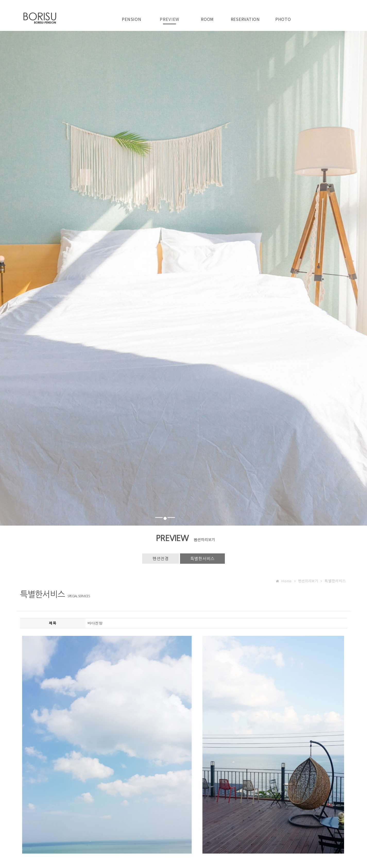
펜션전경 (161, 559)
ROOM (207, 19)
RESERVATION (245, 19)
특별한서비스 (203, 559)
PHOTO (283, 19)
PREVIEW (169, 19)
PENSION (131, 19)
